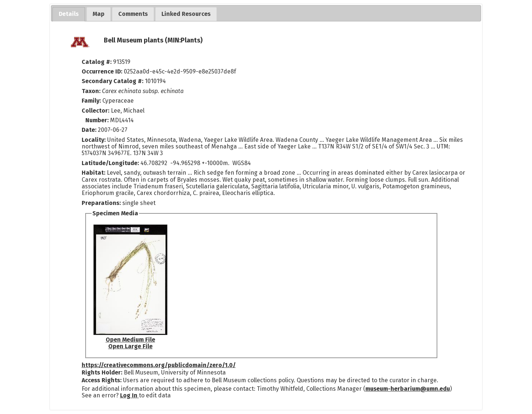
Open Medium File (130, 340)
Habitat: (94, 173)
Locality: (94, 140)
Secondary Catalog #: (112, 81)
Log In (129, 395)
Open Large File (130, 346)
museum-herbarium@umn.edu (408, 389)
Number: (98, 120)
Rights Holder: (102, 372)
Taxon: (91, 91)
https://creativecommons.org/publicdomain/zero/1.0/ (159, 365)
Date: (89, 130)
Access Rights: (102, 380)
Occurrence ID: (103, 71)
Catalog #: (97, 62)
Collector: (96, 111)
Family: (91, 101)
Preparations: (101, 203)
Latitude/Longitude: (110, 163)
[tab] (69, 14)
